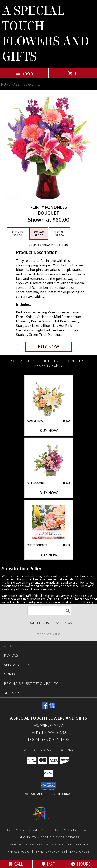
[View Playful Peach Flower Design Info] (48, 397)
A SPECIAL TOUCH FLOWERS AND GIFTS (46, 34)
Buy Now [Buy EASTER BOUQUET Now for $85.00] (49, 555)
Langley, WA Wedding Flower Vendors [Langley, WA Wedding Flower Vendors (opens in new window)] (48, 837)
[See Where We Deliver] (49, 634)
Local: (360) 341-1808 (49, 740)
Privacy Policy (19, 851)
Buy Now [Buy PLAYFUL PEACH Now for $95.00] (49, 430)
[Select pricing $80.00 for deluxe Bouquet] (39, 234)
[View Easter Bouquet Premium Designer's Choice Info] (48, 522)
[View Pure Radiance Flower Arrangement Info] (48, 460)
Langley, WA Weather (26, 844)
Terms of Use (79, 851)
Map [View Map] (49, 864)
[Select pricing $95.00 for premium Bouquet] (59, 234)
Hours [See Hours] (81, 864)
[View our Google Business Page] (52, 708)
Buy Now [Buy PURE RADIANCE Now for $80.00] (49, 493)
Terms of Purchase (50, 851)
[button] (48, 786)
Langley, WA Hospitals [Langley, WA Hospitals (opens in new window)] (71, 830)
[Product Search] (49, 611)
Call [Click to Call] (16, 864)
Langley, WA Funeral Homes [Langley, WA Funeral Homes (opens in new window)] (27, 830)
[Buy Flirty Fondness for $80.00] (48, 347)
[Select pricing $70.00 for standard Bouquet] (18, 234)
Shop (24, 73)
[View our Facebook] (45, 708)
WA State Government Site (67, 844)
